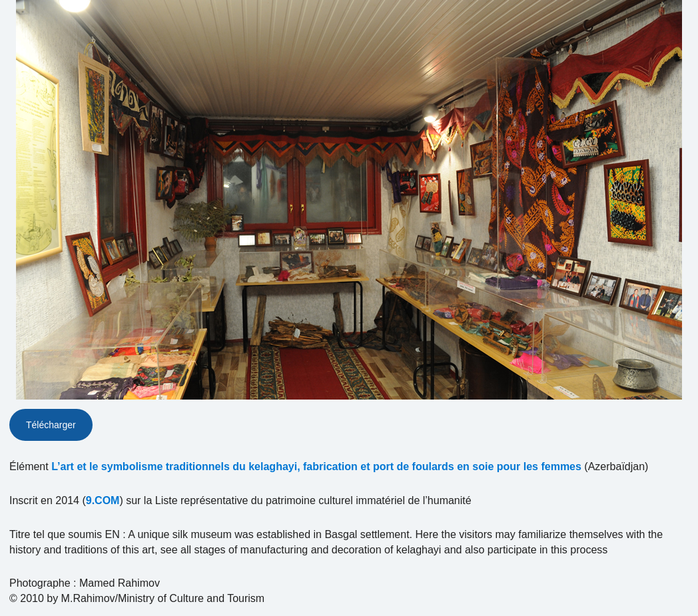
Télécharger (51, 425)
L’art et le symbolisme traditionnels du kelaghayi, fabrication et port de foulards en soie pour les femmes (316, 466)
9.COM (103, 500)
